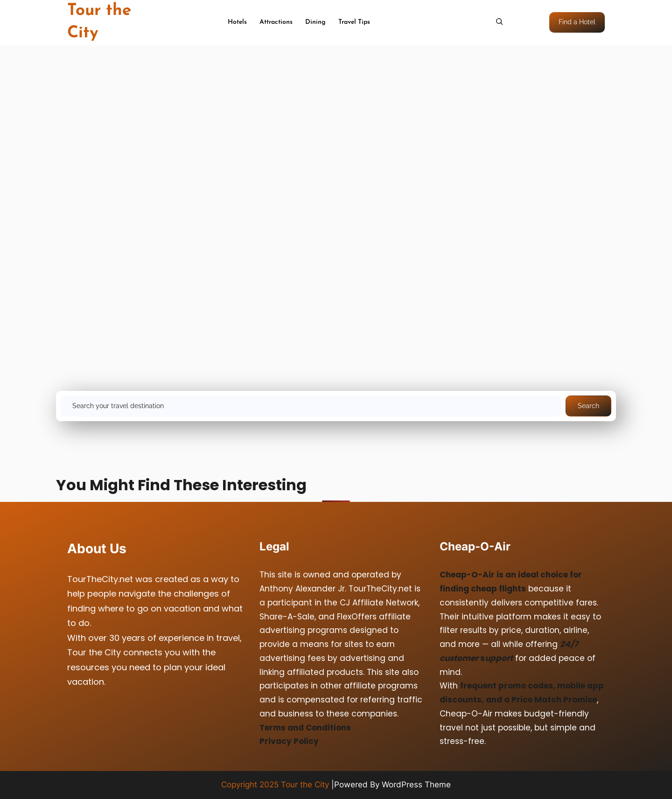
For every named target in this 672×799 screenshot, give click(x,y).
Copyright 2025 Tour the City (275, 785)
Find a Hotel (577, 22)
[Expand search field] (499, 21)
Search (588, 406)
